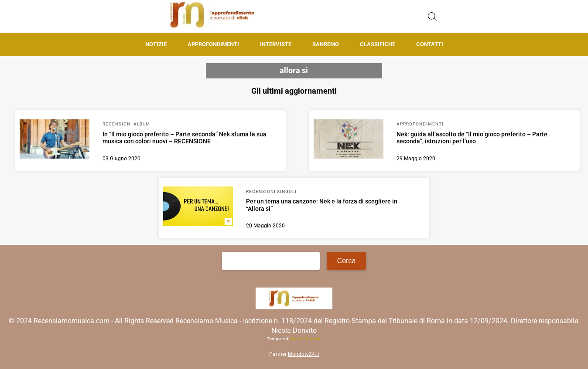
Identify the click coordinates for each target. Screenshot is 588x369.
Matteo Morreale (306, 339)
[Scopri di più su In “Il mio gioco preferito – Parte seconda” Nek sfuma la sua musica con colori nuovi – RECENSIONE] (55, 140)
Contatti (430, 44)
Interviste (276, 44)
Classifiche (378, 44)
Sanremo (326, 44)
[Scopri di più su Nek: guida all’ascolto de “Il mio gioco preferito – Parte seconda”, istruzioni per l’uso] (349, 140)
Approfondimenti (213, 44)
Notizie (156, 44)
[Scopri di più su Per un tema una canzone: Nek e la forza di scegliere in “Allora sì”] (198, 207)
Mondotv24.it (304, 354)
